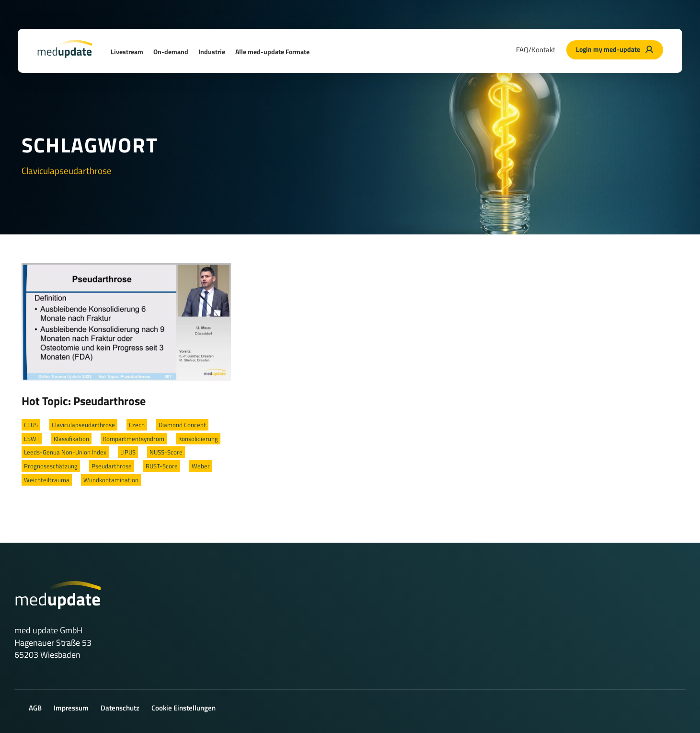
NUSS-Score (166, 452)
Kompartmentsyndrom (134, 439)
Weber (201, 466)
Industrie (212, 52)
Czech (137, 425)
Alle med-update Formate (272, 52)
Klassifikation (71, 439)
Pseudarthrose (112, 466)
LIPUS (128, 452)
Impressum (71, 708)
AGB (35, 708)
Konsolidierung (198, 439)
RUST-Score (162, 466)
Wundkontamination (111, 480)
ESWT (32, 439)
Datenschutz (120, 708)
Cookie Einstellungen (184, 708)
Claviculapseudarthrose (83, 425)
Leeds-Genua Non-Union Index (65, 452)
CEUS (31, 425)
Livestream (127, 52)
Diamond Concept (182, 425)
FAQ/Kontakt (536, 50)
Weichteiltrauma (47, 480)
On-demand (171, 52)
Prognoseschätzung (51, 466)
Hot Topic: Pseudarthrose (84, 401)
